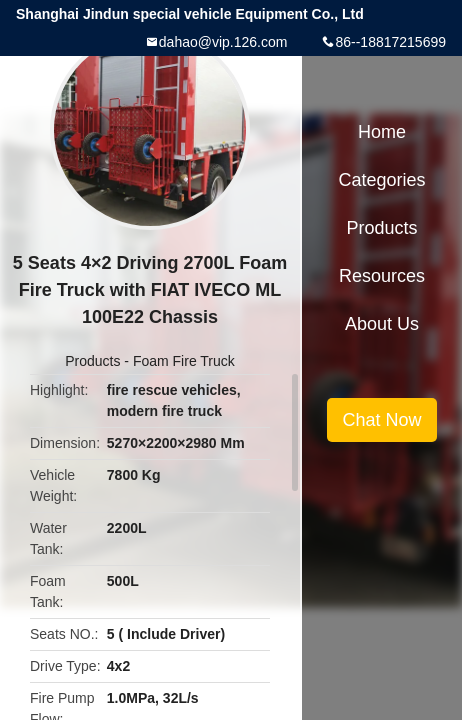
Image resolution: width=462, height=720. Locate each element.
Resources (382, 276)
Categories (381, 180)
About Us (382, 324)
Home (382, 132)
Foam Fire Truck (184, 361)
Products (92, 361)
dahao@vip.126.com (223, 42)
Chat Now (381, 420)
